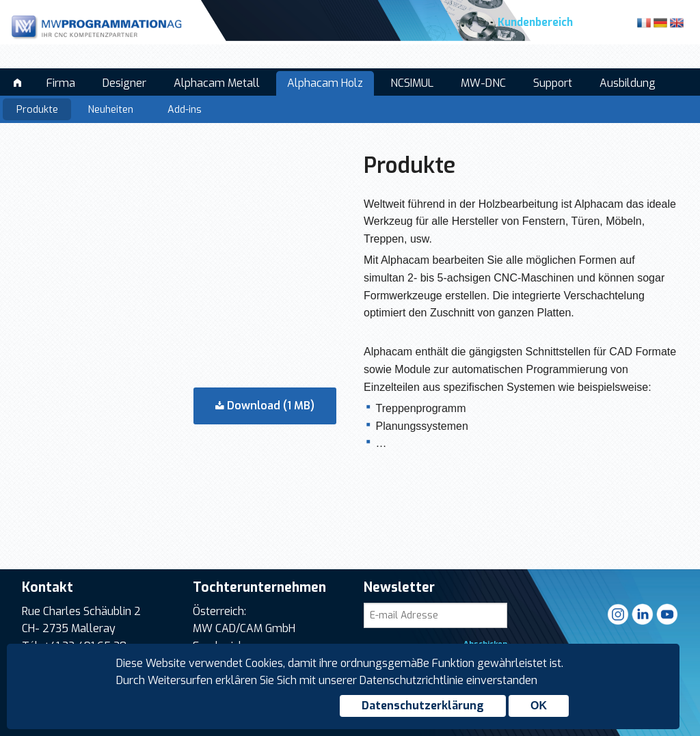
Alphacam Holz (325, 83)
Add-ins (185, 110)
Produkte (37, 110)
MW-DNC (483, 83)
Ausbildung (628, 83)
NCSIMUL (412, 83)
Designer (124, 83)
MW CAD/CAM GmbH (244, 628)
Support (553, 83)
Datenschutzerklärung (423, 706)
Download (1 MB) (265, 406)
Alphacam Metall (217, 83)
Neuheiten (111, 110)
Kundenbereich (535, 23)
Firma (61, 83)
